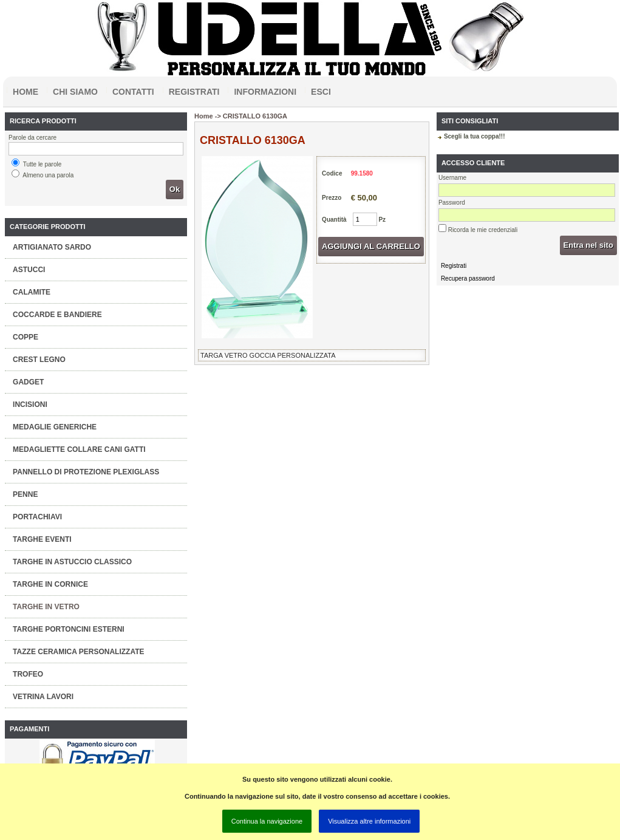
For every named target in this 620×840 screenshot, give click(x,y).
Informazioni (265, 92)
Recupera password (468, 278)
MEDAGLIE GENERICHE (55, 427)
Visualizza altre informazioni (369, 821)
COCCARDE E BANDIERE (57, 315)
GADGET (28, 382)
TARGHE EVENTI (42, 539)
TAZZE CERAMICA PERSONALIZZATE (78, 652)
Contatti (133, 92)
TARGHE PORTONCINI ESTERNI (69, 629)
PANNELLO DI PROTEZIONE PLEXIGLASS (86, 472)
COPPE (26, 337)
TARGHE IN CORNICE (50, 584)
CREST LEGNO (39, 360)
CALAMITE (32, 292)
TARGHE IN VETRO (46, 607)
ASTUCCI (29, 270)
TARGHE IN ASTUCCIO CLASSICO (72, 562)
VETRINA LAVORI (43, 697)
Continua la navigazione (267, 821)
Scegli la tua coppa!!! (475, 136)
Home (26, 92)
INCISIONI (30, 405)
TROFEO (28, 674)
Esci (321, 92)
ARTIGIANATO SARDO (52, 247)
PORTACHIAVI (37, 517)
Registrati (194, 92)
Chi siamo (75, 92)
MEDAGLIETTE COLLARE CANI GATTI (79, 449)
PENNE (25, 494)
